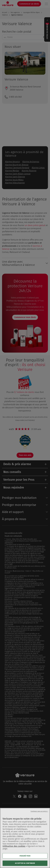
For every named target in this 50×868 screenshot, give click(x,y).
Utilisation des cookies (14, 848)
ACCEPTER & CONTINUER (25, 865)
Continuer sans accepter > (39, 813)
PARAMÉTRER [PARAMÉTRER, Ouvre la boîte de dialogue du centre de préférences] (25, 858)
